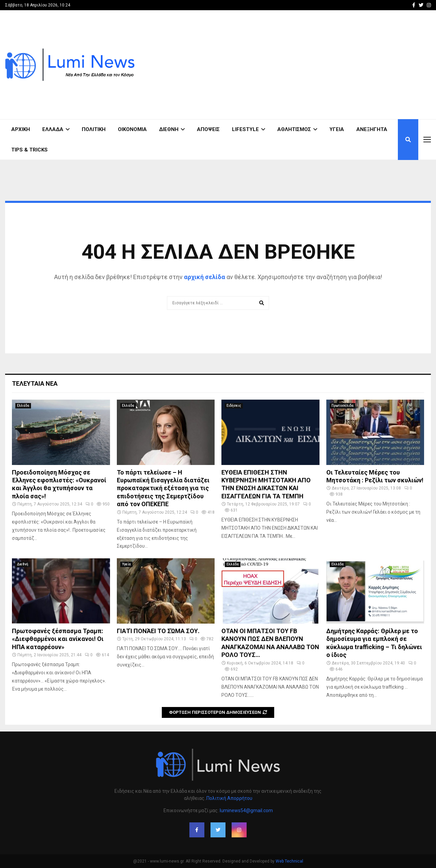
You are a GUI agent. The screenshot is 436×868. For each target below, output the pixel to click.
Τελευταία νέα (35, 383)
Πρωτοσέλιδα (342, 406)
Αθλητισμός (294, 129)
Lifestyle (245, 129)
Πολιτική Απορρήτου (229, 798)
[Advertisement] (307, 65)
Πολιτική (94, 129)
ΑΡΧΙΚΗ (21, 129)
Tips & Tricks (29, 150)
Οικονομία (132, 129)
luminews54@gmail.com (246, 810)
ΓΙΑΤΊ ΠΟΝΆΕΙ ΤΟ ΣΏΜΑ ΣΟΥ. (158, 631)
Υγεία (337, 129)
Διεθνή (169, 129)
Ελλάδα (53, 129)
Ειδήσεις (234, 406)
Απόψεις (208, 129)
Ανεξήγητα (372, 129)
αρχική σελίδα (205, 277)
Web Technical (289, 861)
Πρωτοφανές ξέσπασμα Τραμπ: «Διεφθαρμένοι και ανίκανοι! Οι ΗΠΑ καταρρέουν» (58, 639)
